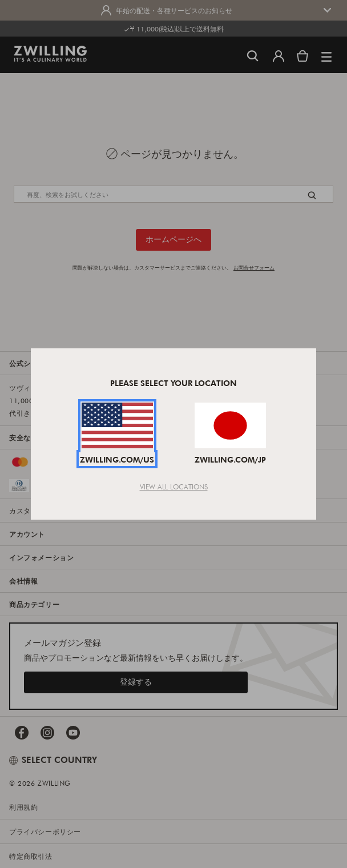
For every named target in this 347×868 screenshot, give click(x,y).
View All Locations (174, 487)
